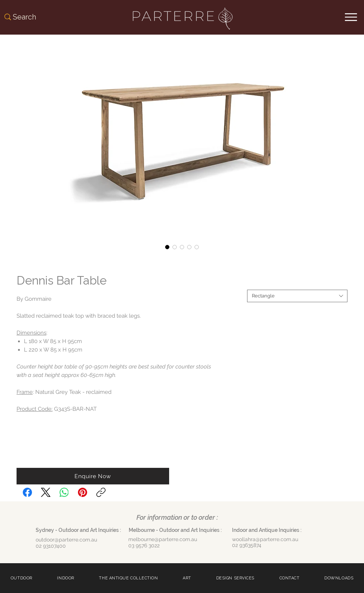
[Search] (33, 17)
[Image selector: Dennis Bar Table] (167, 247)
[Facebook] (27, 492)
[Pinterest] (83, 492)
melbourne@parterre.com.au (163, 539)
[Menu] (351, 17)
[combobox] (297, 296)
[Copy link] (101, 492)
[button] (93, 476)
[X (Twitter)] (46, 492)
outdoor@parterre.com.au (66, 540)
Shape (256, 284)
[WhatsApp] (64, 492)
